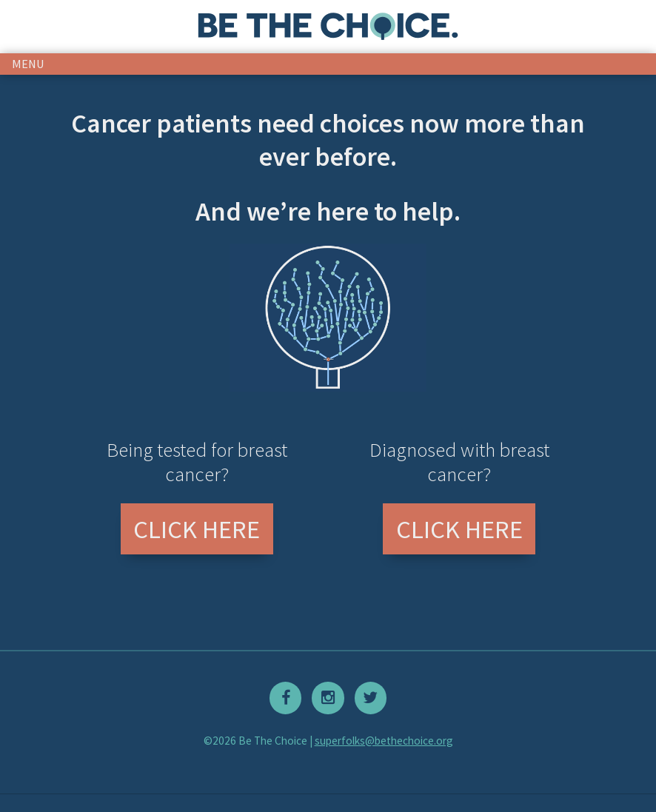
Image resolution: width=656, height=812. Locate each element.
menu (28, 64)
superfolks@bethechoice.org (384, 741)
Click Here (197, 529)
